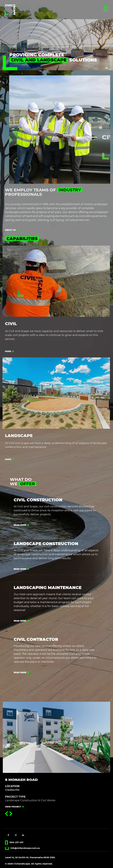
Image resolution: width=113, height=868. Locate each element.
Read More (21, 525)
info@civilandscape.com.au (23, 848)
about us (12, 232)
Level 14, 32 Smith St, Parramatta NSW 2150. (30, 857)
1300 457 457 (14, 842)
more (9, 353)
